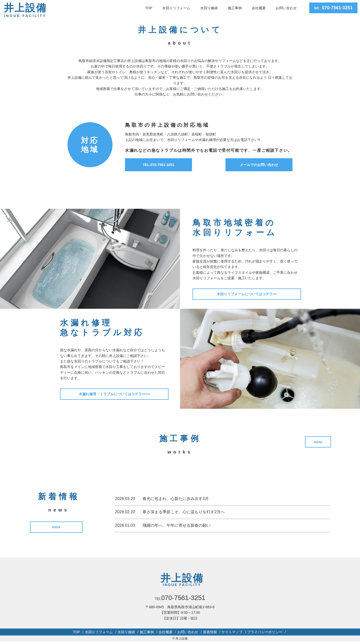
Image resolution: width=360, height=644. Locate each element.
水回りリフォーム (176, 8)
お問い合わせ (286, 8)
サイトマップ (232, 634)
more (318, 442)
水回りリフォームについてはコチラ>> (247, 294)
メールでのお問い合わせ (259, 165)
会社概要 (259, 8)
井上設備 (25, 10)
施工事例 (235, 8)
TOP (149, 8)
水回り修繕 (209, 8)
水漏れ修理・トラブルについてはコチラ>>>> (115, 394)
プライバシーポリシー (265, 634)
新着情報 (210, 634)
